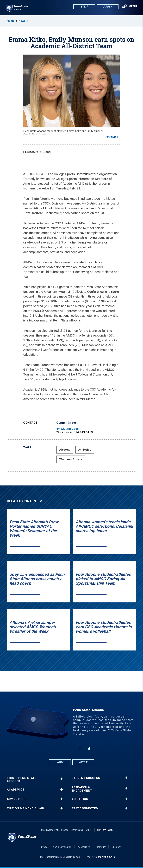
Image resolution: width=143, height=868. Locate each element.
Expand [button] (111, 137)
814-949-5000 (105, 830)
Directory (116, 847)
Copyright (101, 847)
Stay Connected (85, 808)
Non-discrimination (62, 847)
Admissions (16, 799)
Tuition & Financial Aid (26, 808)
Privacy (43, 847)
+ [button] (62, 779)
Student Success (86, 778)
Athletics (85, 450)
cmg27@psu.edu (67, 429)
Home (11, 21)
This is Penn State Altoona (22, 780)
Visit (84, 7)
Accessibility (84, 847)
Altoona (65, 450)
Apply (107, 7)
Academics (16, 790)
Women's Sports (71, 459)
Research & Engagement (82, 789)
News (22, 21)
